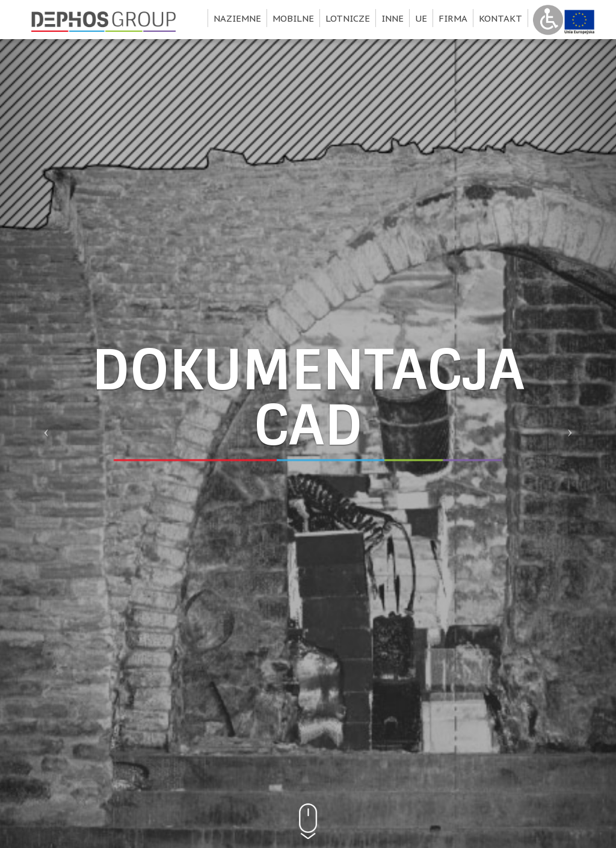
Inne (393, 18)
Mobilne (293, 18)
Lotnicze (348, 18)
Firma (453, 18)
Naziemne (237, 18)
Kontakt (500, 18)
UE (421, 18)
